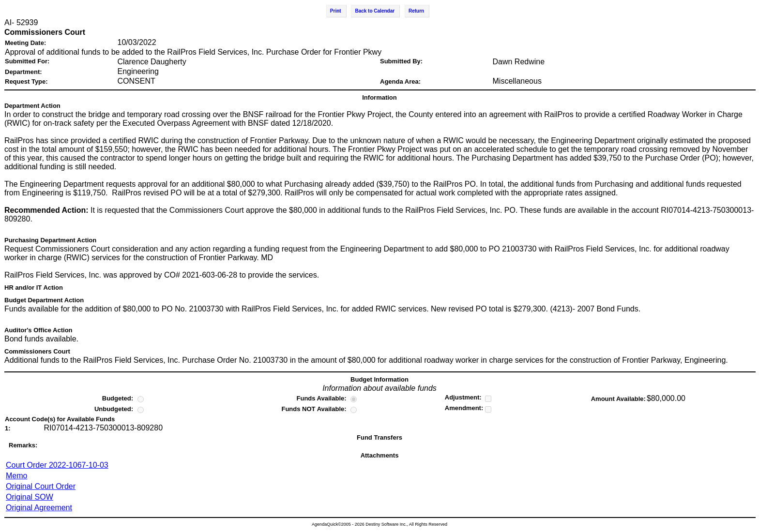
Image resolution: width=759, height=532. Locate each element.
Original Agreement (39, 508)
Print (336, 11)
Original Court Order (41, 486)
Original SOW (30, 497)
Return (416, 11)
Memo (16, 476)
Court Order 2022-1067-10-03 (57, 465)
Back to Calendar (375, 11)
